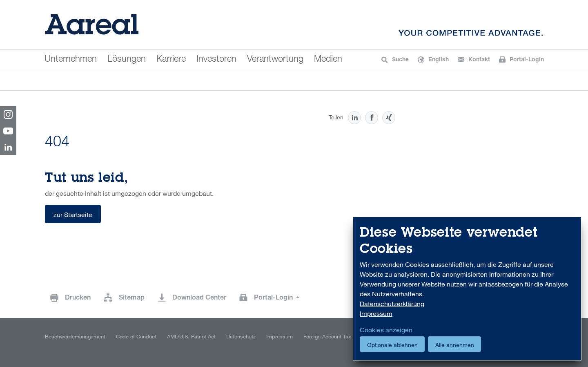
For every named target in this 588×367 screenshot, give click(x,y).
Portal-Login (274, 298)
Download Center (199, 298)
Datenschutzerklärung (392, 304)
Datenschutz (241, 336)
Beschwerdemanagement (75, 336)
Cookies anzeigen (386, 330)
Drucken (78, 298)
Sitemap (132, 298)
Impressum (280, 336)
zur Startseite (73, 215)
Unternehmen (71, 60)
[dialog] (467, 289)
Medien (328, 60)
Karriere (171, 60)
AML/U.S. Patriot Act (191, 336)
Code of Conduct (136, 336)
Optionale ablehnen (392, 345)
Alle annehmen (455, 345)
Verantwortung (275, 60)
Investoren (216, 60)
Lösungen (127, 60)
